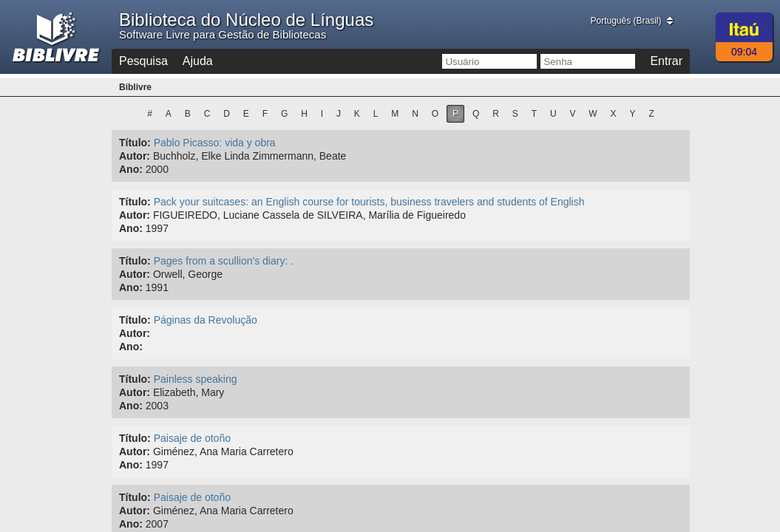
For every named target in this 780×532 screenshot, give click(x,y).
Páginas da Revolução (206, 320)
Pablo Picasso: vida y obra (215, 143)
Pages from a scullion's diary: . (224, 261)
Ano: (131, 169)
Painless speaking (196, 379)
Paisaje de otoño (192, 438)
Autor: (135, 156)
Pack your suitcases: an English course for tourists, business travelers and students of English (369, 202)
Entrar (666, 61)
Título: (135, 143)
